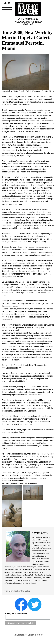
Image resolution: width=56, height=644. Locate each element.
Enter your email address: (17, 614)
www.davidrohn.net (29, 583)
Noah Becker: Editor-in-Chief (28, 635)
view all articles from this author (17, 591)
